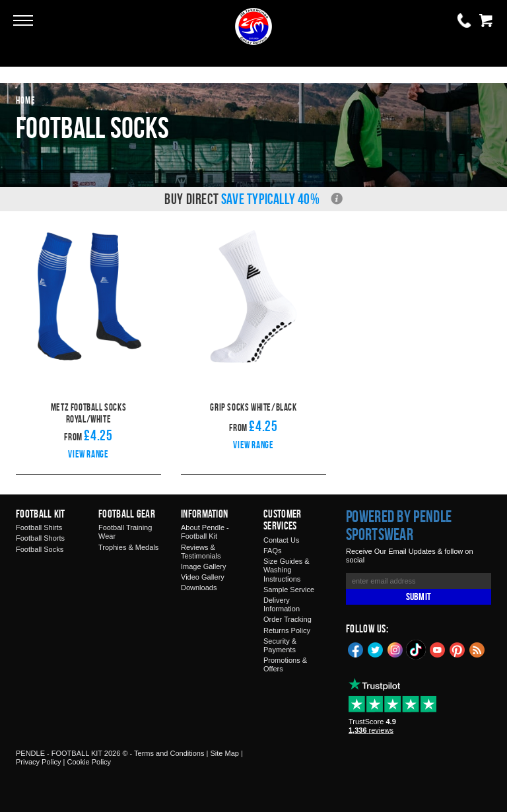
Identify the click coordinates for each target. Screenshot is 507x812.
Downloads (199, 588)
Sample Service (289, 590)
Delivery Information (282, 604)
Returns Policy (287, 630)
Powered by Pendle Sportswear (399, 525)
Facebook (356, 649)
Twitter (376, 649)
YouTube (438, 649)
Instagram (395, 649)
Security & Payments (280, 645)
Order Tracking (287, 619)
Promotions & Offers (285, 664)
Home (26, 100)
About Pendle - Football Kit (205, 532)
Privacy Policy (38, 762)
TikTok (417, 650)
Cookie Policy (89, 762)
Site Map (224, 753)
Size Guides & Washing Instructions (287, 570)
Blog (477, 649)
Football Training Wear (125, 532)
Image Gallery (203, 566)
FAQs (273, 551)
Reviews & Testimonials (201, 552)
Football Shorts (40, 538)
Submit (419, 596)
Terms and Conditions (169, 753)
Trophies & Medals (128, 547)
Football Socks (40, 549)
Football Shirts (39, 527)
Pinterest (457, 649)
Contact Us (281, 540)
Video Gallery (203, 577)
